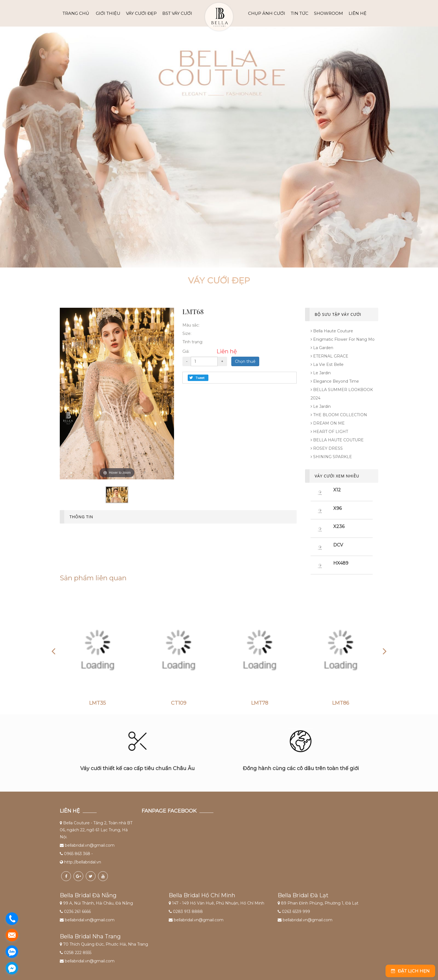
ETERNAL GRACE (329, 356)
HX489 (341, 563)
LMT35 (97, 703)
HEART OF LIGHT (329, 432)
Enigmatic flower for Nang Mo (343, 339)
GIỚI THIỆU (108, 13)
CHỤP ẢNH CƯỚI (267, 13)
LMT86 (341, 703)
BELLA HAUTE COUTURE (337, 440)
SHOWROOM (328, 13)
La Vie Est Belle (327, 364)
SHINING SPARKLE (331, 457)
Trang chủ (76, 13)
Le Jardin (321, 373)
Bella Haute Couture (332, 331)
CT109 (179, 703)
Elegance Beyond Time (335, 381)
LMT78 (260, 703)
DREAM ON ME (328, 423)
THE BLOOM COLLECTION (339, 415)
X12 (337, 490)
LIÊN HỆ (358, 13)
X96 (337, 508)
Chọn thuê (245, 361)
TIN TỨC (300, 13)
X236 (339, 526)
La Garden (322, 348)
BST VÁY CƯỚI (177, 13)
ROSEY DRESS (327, 448)
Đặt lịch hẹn (410, 971)
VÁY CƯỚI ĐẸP (141, 13)
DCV (338, 545)
